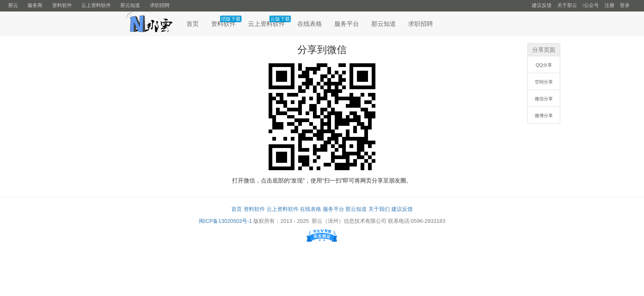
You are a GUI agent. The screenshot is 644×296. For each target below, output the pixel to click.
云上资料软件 (96, 5)
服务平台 (347, 24)
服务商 (35, 5)
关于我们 (379, 209)
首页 (193, 24)
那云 (13, 5)
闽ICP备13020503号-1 (225, 221)
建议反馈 (542, 5)
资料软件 (62, 5)
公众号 (591, 5)
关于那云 (567, 5)
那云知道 (130, 5)
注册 (609, 5)
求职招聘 (160, 5)
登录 (625, 5)
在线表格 (310, 24)
